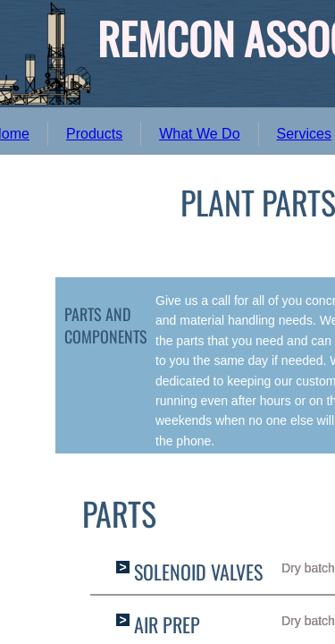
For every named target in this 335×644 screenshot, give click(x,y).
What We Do (199, 134)
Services (304, 134)
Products (94, 134)
